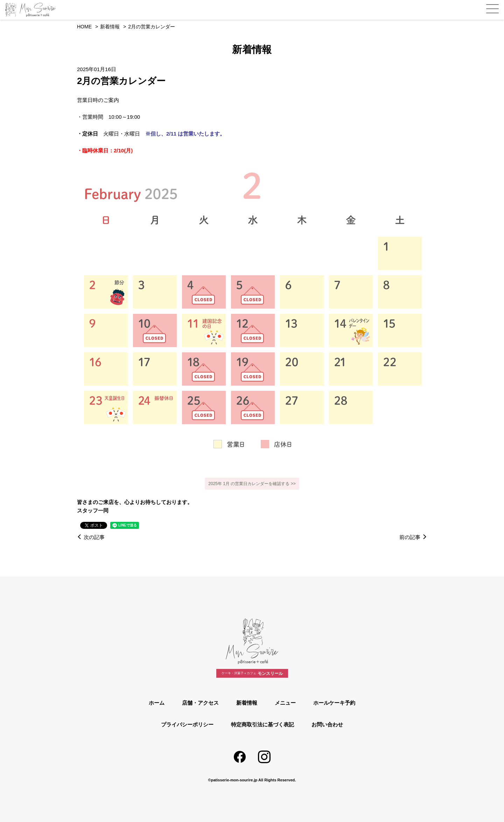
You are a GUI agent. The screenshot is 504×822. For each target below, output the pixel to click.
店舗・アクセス (200, 703)
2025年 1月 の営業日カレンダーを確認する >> (252, 484)
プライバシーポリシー (187, 724)
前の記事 (413, 537)
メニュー (285, 703)
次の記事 (91, 537)
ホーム (157, 703)
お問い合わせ (327, 724)
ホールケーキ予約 (334, 703)
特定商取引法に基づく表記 (262, 724)
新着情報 (247, 703)
